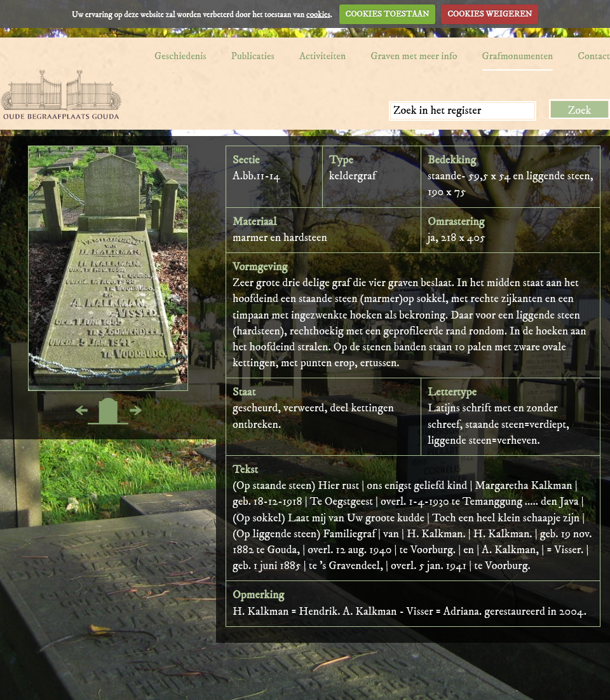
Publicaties (253, 56)
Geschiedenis (180, 56)
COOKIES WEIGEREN (490, 14)
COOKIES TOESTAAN (388, 14)
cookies (318, 14)
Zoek (580, 111)
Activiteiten (322, 56)
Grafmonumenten (518, 56)
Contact (594, 56)
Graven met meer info (414, 56)
